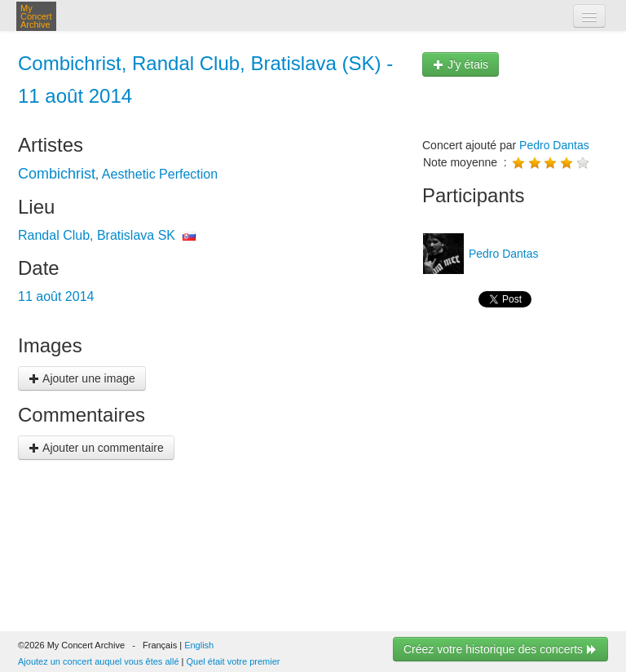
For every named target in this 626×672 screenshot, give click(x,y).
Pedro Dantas (554, 145)
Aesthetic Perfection (160, 174)
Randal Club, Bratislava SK (97, 235)
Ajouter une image (82, 378)
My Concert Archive (36, 16)
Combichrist (57, 174)
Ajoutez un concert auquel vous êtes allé (99, 661)
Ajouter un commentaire (96, 448)
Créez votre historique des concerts (500, 649)
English (199, 645)
